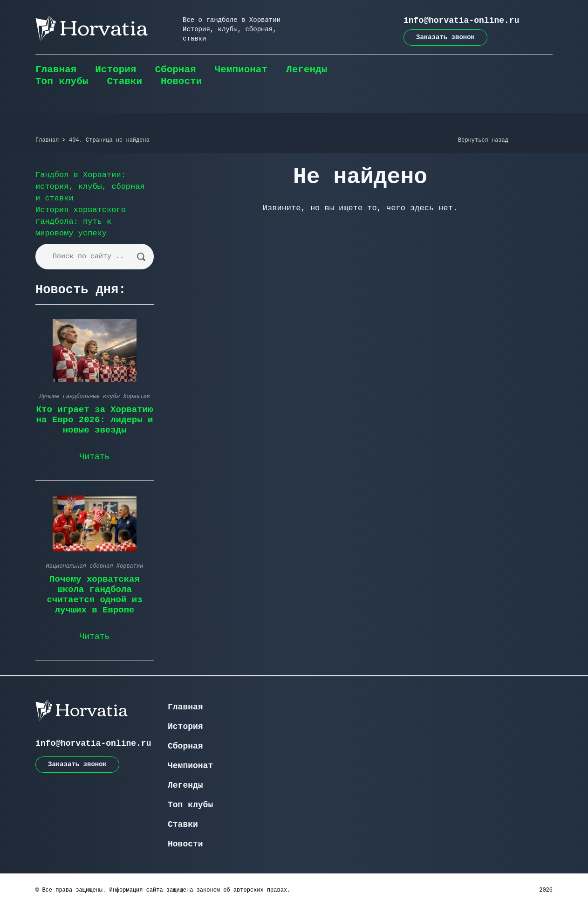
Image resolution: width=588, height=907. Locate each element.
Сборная (175, 70)
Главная (56, 70)
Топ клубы (62, 81)
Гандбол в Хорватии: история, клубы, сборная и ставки (90, 187)
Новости (181, 81)
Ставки (124, 81)
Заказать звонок (445, 37)
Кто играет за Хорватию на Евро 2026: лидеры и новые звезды (95, 420)
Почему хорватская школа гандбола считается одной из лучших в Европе (94, 595)
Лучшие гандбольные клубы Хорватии (95, 397)
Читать (95, 457)
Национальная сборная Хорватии (95, 566)
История (116, 70)
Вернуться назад (483, 140)
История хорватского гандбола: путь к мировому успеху (81, 222)
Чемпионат (241, 70)
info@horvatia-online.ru (461, 21)
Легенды (307, 70)
